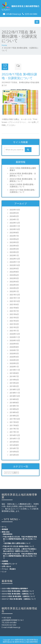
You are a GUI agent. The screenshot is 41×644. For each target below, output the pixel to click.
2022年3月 (14, 285)
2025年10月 (15, 210)
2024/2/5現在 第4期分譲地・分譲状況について (23, 180)
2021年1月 (14, 331)
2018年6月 (14, 409)
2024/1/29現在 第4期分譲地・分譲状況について (22, 185)
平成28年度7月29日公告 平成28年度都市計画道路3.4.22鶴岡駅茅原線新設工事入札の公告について (20, 556)
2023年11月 (15, 226)
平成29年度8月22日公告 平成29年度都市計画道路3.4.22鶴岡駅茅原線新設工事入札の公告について (20, 539)
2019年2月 (14, 386)
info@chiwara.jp (14, 14)
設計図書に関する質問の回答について (17, 543)
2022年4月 (14, 282)
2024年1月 (14, 219)
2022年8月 (14, 272)
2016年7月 (14, 448)
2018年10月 (15, 396)
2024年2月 (14, 216)
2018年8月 (14, 403)
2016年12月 (15, 435)
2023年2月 (14, 252)
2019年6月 (14, 380)
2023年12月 (15, 223)
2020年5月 (14, 354)
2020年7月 (14, 350)
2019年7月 (14, 376)
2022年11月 (15, 262)
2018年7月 (14, 406)
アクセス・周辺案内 (9, 569)
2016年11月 (15, 439)
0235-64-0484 (31, 14)
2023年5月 (14, 242)
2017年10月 (15, 419)
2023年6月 (14, 239)
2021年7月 (14, 311)
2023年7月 (14, 236)
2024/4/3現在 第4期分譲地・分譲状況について (23, 175)
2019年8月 (14, 373)
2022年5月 (14, 278)
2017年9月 (14, 422)
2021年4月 (14, 321)
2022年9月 (14, 269)
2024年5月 (14, 213)
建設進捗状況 (8, 534)
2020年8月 (14, 347)
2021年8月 (14, 308)
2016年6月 (14, 452)
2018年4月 (14, 412)
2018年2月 (14, 416)
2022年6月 (14, 275)
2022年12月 (15, 259)
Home (4, 45)
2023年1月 (14, 255)
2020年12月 (15, 334)
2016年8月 (14, 445)
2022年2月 (14, 288)
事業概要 (5, 529)
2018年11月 (15, 393)
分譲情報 (5, 561)
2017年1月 (14, 432)
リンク (4, 572)
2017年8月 (14, 425)
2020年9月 (14, 344)
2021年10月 (15, 301)
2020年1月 (14, 367)
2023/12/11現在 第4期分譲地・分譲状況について (23, 191)
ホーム (4, 527)
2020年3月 (14, 360)
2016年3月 (14, 455)
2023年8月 (14, 233)
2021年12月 (15, 295)
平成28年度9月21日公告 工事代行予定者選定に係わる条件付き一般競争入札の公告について (20, 550)
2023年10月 (15, 229)
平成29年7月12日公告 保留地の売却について (19, 546)
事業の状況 (6, 532)
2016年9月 (14, 442)
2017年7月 (14, 429)
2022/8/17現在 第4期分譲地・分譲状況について (19, 76)
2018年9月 (14, 399)
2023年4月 (14, 246)
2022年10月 (15, 265)
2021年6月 (14, 314)
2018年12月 (15, 390)
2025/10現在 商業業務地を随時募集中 (23, 169)
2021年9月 (14, 305)
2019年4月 (14, 383)
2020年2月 (14, 363)
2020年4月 (14, 357)
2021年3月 (14, 324)
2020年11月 (15, 337)
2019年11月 (15, 370)
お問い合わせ (6, 566)
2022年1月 (14, 291)
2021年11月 (15, 298)
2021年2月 (14, 327)
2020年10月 (15, 340)
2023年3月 (14, 249)
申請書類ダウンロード (10, 564)
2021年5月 (14, 318)
